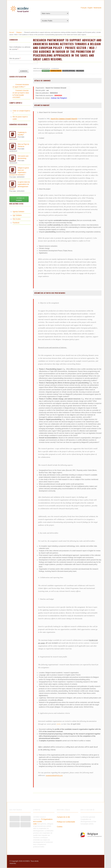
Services (46, 71)
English (90, 8)
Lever (59, 724)
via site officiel (69, 71)
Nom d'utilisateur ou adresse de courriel (20, 48)
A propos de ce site (63, 817)
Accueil (12, 32)
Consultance (56, 71)
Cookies (60, 827)
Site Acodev (17, 219)
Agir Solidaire (17, 215)
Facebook (16, 223)
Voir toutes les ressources (19, 199)
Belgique (19, 32)
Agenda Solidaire (18, 212)
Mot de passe (15, 58)
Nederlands (97, 8)
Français (84, 8)
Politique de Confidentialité (66, 822)
